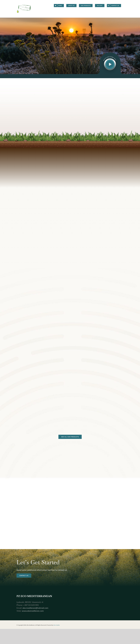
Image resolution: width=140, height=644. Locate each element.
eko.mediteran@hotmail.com (35, 611)
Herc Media (57, 628)
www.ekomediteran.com (33, 614)
